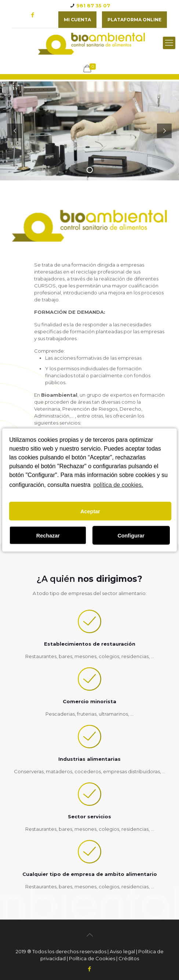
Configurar (131, 535)
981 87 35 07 (93, 5)
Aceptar (90, 511)
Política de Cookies (92, 958)
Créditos (129, 958)
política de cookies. (118, 485)
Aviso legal (122, 951)
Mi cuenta (77, 20)
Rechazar (48, 535)
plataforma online (134, 20)
